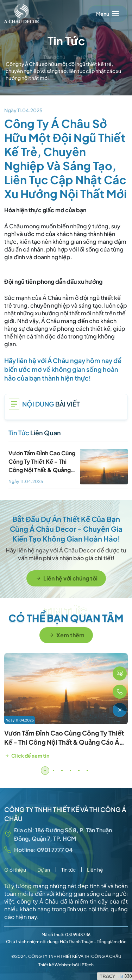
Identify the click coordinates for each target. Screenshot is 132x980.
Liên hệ (95, 870)
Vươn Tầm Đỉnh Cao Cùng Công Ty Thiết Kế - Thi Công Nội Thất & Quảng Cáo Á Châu (64, 742)
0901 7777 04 (55, 850)
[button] (45, 771)
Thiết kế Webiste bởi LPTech (66, 965)
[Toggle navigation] (108, 14)
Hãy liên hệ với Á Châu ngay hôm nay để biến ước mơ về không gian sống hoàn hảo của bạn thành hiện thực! (63, 369)
